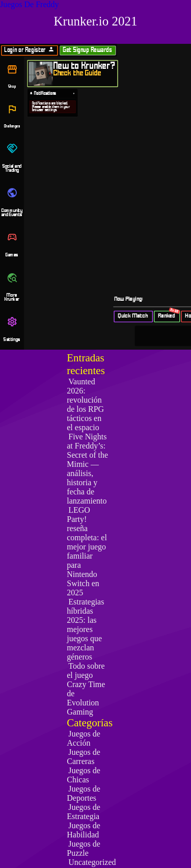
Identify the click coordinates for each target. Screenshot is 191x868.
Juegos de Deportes (84, 793)
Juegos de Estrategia (84, 812)
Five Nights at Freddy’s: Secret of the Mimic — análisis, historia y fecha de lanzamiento (87, 469)
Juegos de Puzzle (84, 848)
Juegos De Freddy (30, 4)
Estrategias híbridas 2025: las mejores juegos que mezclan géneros (85, 629)
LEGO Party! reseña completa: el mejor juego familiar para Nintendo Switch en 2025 (87, 551)
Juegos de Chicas (84, 775)
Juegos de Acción (84, 738)
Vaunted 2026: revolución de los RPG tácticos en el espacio (85, 404)
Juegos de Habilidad (84, 830)
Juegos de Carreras (84, 757)
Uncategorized (92, 862)
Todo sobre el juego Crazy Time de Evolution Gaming (86, 689)
